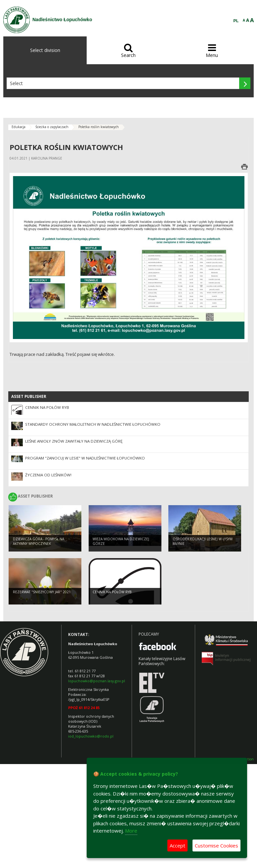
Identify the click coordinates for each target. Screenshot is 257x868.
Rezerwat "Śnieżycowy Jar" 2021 (42, 592)
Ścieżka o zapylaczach (52, 127)
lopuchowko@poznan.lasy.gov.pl (97, 681)
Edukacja (19, 127)
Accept (177, 845)
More (131, 831)
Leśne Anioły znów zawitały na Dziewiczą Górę (74, 441)
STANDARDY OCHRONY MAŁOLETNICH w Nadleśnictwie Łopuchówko (93, 424)
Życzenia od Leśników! (48, 475)
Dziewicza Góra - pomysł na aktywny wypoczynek (39, 541)
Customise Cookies (216, 845)
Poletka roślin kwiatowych (99, 127)
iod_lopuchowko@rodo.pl (91, 736)
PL (236, 21)
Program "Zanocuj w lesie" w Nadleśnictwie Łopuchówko (85, 458)
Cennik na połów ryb (47, 407)
